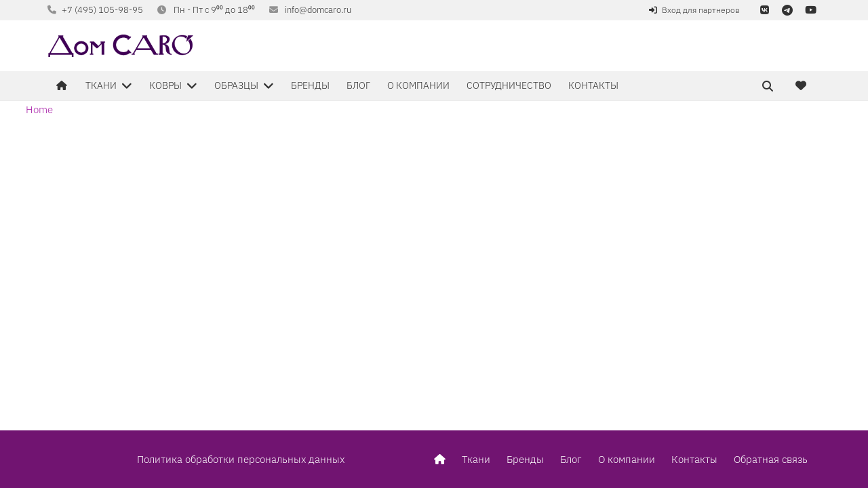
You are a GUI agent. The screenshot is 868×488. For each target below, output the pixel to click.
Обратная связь (771, 459)
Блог (571, 459)
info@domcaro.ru (318, 10)
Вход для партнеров (701, 10)
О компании (627, 459)
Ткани (476, 459)
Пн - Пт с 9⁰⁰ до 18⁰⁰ (214, 10)
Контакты (694, 459)
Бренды (525, 459)
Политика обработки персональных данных (241, 459)
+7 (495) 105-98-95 (102, 10)
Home (39, 109)
